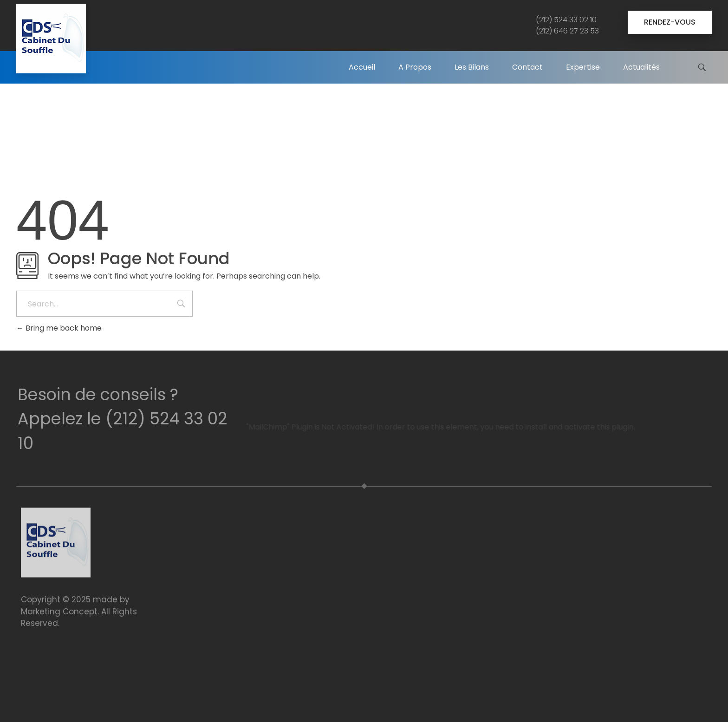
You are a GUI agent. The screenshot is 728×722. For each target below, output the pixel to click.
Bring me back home (59, 328)
